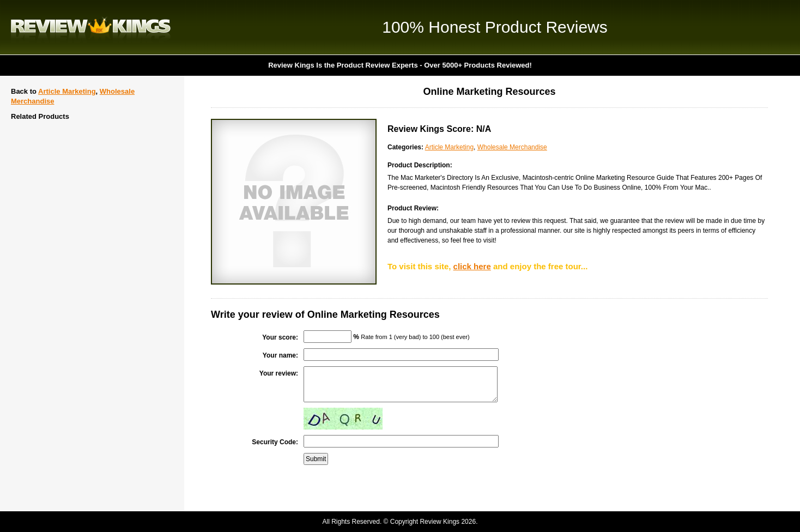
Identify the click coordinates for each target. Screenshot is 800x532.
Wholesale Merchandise (512, 147)
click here (472, 266)
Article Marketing (67, 91)
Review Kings (91, 27)
